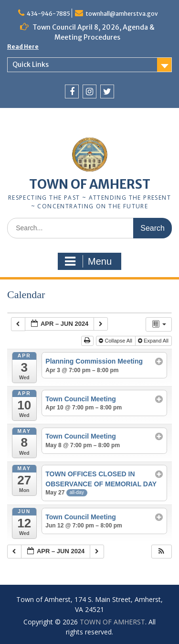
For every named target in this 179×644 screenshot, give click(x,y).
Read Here (23, 47)
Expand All (154, 341)
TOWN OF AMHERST (90, 184)
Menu (88, 261)
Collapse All (116, 341)
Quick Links (31, 64)
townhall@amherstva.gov (122, 14)
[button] (161, 552)
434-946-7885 (48, 14)
